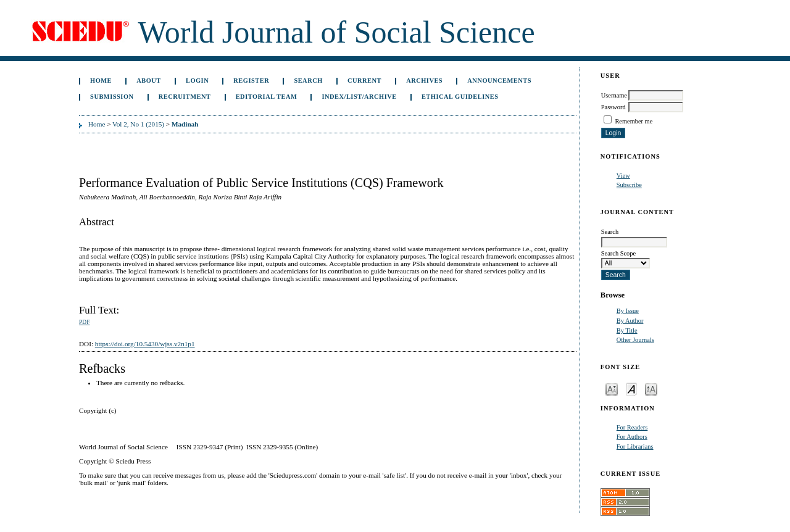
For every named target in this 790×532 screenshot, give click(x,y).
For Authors (632, 437)
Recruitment (185, 97)
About (149, 81)
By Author (630, 321)
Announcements (499, 81)
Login (197, 81)
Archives (424, 81)
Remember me (634, 121)
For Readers (632, 427)
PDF (84, 322)
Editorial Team (267, 97)
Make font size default (631, 389)
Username (614, 95)
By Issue (628, 311)
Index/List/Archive (359, 97)
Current (364, 81)
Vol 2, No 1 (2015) (138, 124)
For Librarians (635, 447)
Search (308, 81)
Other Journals (635, 340)
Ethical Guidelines (460, 97)
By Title (627, 330)
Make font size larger (651, 389)
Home (101, 81)
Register (251, 81)
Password (613, 107)
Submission (112, 97)
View (623, 176)
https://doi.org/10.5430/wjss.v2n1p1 (145, 344)
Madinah (185, 124)
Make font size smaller (612, 389)
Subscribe (629, 185)
